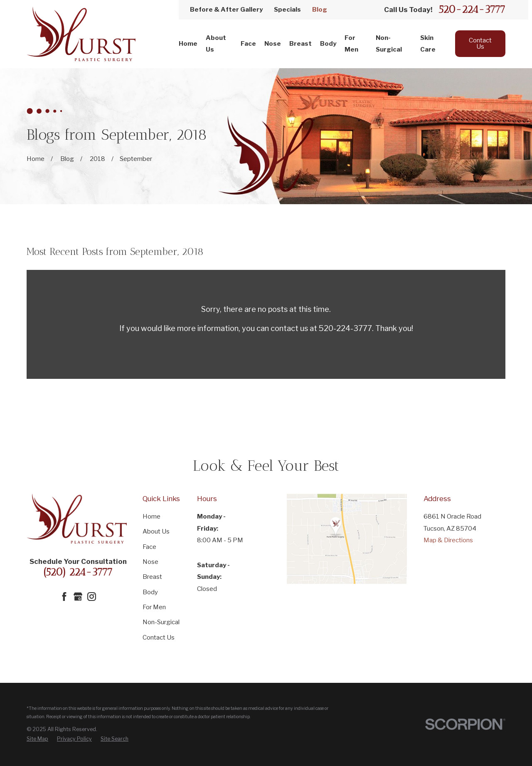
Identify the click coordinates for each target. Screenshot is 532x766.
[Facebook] (64, 597)
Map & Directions (448, 540)
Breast (152, 577)
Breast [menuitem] (300, 44)
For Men (154, 607)
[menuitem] (37, 739)
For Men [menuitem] (351, 44)
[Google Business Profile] (78, 597)
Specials (287, 10)
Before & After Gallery (226, 10)
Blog (320, 10)
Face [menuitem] (248, 44)
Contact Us (480, 43)
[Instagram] (92, 597)
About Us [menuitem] (216, 44)
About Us (156, 531)
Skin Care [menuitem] (428, 44)
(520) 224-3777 (78, 572)
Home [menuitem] (188, 44)
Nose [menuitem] (273, 44)
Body (150, 592)
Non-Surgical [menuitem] (389, 44)
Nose (150, 562)
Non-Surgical (161, 622)
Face (149, 547)
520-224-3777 (472, 10)
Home (151, 516)
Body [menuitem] (328, 44)
